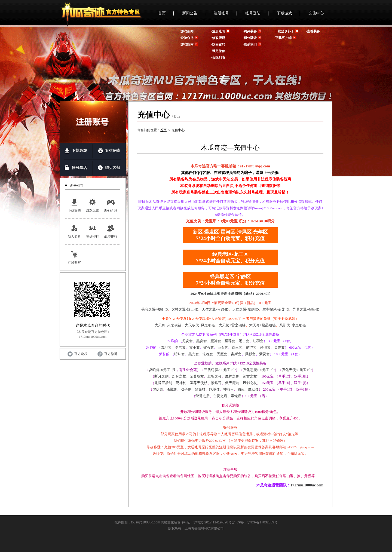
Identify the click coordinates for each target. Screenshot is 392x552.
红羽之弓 (215, 376)
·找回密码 (218, 44)
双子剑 (186, 389)
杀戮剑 (172, 389)
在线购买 (74, 257)
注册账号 (221, 13)
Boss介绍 (111, 205)
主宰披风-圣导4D (276, 309)
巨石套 (223, 347)
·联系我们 (250, 44)
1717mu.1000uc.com (307, 485)
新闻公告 (190, 13)
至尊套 (230, 341)
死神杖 (181, 383)
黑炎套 (202, 341)
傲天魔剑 (232, 383)
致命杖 (200, 389)
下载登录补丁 (284, 31)
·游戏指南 (187, 44)
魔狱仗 (253, 389)
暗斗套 (180, 354)
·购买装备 (250, 31)
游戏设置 (93, 205)
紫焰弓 (216, 383)
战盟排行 (111, 231)
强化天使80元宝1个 (297, 370)
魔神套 (216, 341)
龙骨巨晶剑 (163, 383)
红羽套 (258, 341)
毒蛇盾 (236, 396)
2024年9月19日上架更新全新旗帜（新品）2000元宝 (230, 294)
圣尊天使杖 (199, 383)
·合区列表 (218, 57)
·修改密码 (218, 38)
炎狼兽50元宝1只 (162, 370)
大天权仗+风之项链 (200, 325)
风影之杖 (250, 383)
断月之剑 (161, 376)
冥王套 (195, 347)
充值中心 (316, 13)
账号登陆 (253, 13)
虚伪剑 (158, 389)
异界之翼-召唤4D (306, 309)
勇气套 (180, 347)
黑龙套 (194, 354)
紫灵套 (264, 354)
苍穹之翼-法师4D (155, 309)
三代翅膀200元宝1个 (220, 370)
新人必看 (74, 231)
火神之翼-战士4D (185, 309)
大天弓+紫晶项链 (262, 325)
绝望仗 (214, 389)
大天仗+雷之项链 (232, 325)
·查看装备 (313, 31)
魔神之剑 (232, 376)
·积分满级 (250, 38)
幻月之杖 (179, 376)
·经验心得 (187, 38)
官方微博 (107, 354)
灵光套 (279, 347)
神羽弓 (229, 389)
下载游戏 (284, 13)
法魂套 (208, 354)
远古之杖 (250, 376)
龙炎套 (187, 341)
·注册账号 (218, 31)
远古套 (244, 341)
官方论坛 (77, 354)
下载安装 (74, 205)
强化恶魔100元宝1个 (259, 370)
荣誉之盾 (203, 396)
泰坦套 (166, 347)
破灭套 (209, 347)
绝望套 (251, 347)
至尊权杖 (197, 376)
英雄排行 (93, 231)
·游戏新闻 (187, 31)
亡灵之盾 (220, 396)
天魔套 (222, 354)
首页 (162, 13)
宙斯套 (236, 354)
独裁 (241, 389)
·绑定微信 (218, 51)
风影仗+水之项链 (293, 325)
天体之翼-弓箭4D (215, 309)
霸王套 (237, 347)
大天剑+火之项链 (168, 325)
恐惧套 (265, 347)
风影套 (250, 354)
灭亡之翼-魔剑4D (246, 309)
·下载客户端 (283, 38)
